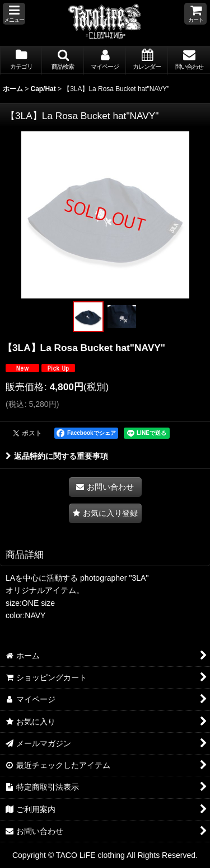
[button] (14, 14)
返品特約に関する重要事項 (57, 456)
